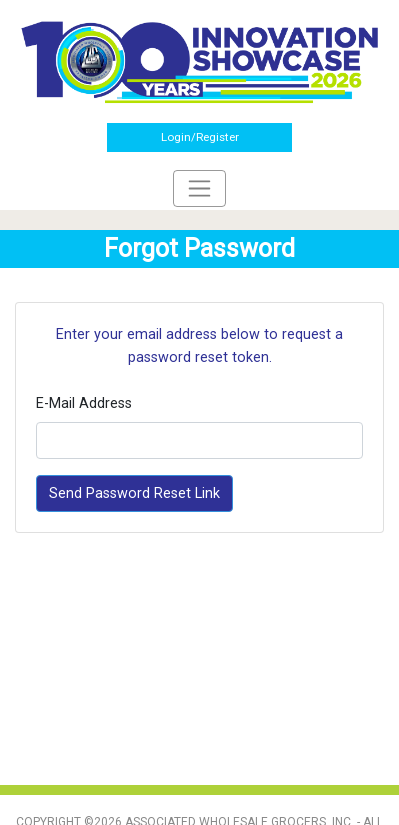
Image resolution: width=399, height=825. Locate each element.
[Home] (199, 61)
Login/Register (200, 137)
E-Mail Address (84, 403)
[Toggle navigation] (199, 188)
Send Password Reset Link (134, 493)
